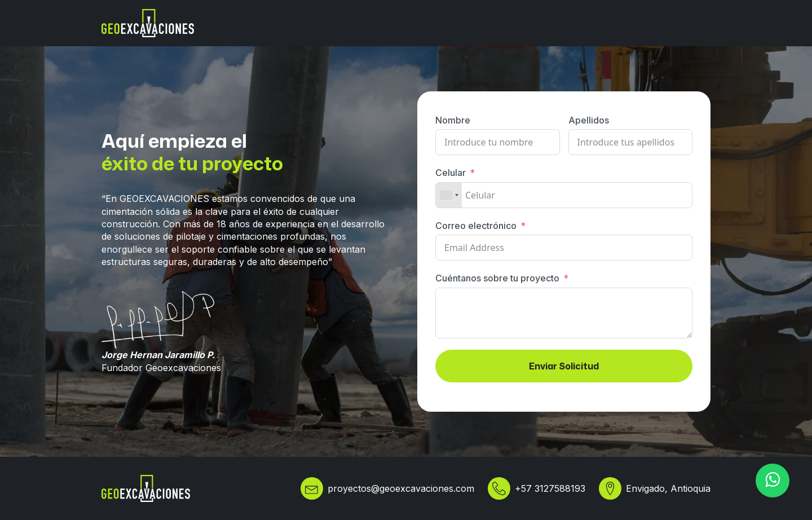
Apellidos (589, 120)
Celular (451, 173)
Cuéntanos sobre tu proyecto (497, 278)
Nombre (453, 120)
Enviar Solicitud (564, 366)
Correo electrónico (476, 226)
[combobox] (449, 195)
